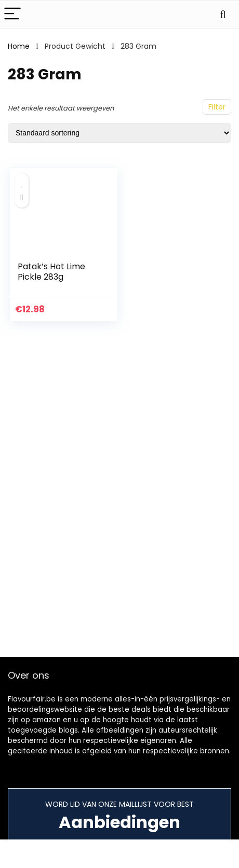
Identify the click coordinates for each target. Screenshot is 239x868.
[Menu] (12, 14)
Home (19, 46)
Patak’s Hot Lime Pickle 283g (51, 272)
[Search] (223, 14)
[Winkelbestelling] (119, 133)
